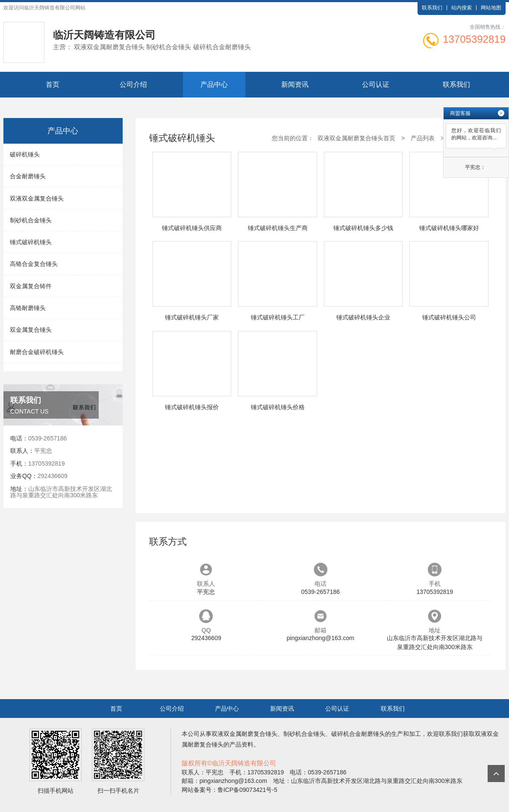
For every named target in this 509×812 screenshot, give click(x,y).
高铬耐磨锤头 (28, 308)
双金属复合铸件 (31, 286)
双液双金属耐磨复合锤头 (244, 734)
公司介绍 (133, 84)
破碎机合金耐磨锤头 (358, 734)
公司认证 (376, 84)
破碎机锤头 (25, 154)
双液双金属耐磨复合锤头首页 (356, 138)
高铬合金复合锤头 (34, 264)
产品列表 (423, 138)
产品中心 (214, 84)
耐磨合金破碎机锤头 (37, 352)
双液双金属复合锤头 (37, 198)
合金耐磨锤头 (28, 176)
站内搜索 (462, 8)
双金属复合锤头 (31, 330)
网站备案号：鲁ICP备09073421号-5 (229, 790)
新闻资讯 (295, 84)
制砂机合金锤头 (31, 220)
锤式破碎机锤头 (31, 242)
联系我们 (432, 8)
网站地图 (491, 8)
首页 (53, 84)
